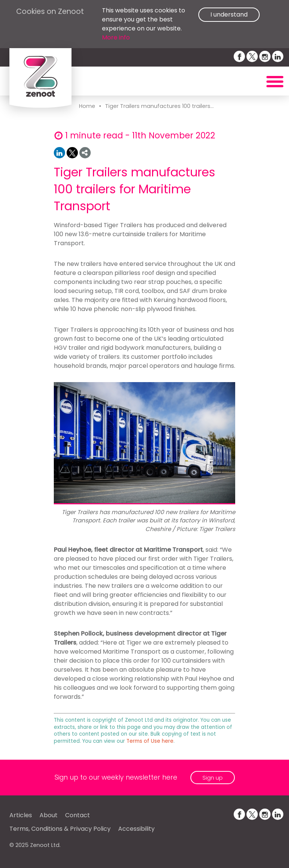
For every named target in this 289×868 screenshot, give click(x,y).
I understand (229, 14)
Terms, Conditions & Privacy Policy (60, 829)
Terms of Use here (150, 741)
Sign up (213, 778)
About (49, 815)
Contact (78, 815)
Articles (21, 815)
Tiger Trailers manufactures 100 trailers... (159, 106)
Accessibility (136, 829)
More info (116, 37)
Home (87, 106)
